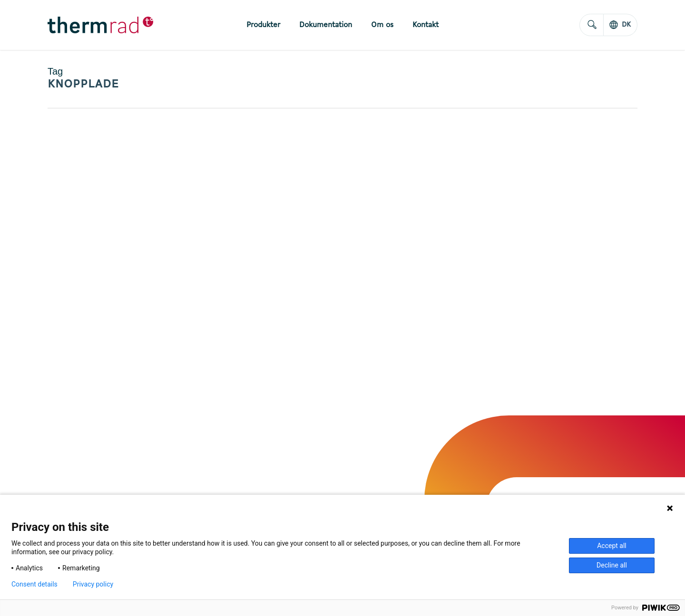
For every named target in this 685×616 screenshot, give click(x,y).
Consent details (34, 584)
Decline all (612, 565)
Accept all (612, 546)
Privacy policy (93, 584)
